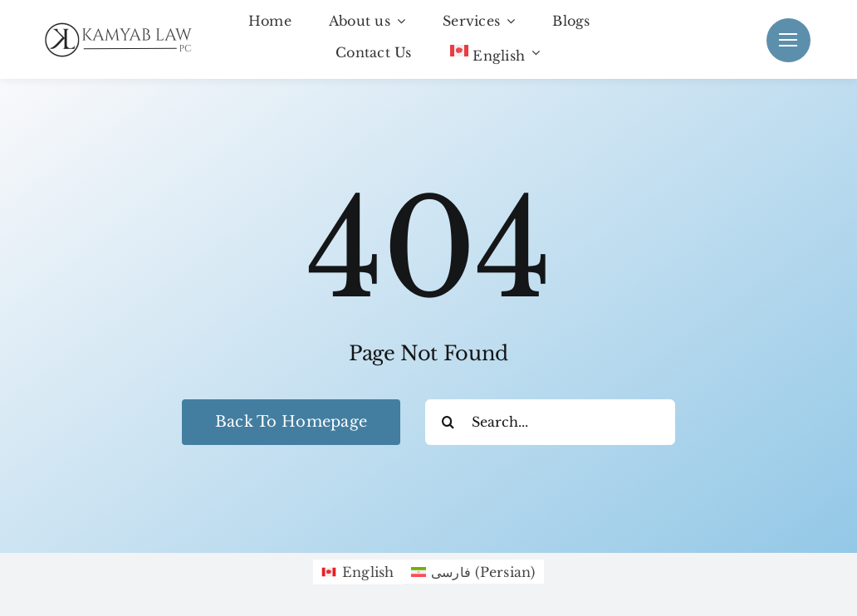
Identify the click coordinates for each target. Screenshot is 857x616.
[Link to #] (788, 40)
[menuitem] (495, 53)
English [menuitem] (368, 572)
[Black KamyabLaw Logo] (125, 26)
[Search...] (550, 422)
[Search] (448, 422)
